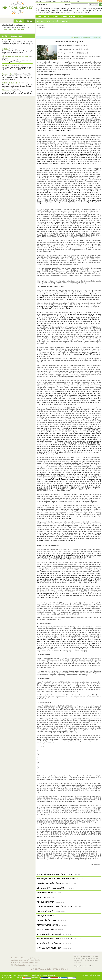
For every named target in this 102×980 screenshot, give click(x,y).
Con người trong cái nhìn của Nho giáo (54, 874)
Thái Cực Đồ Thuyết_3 (46, 902)
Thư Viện (55, 17)
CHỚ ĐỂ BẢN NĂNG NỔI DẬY (11, 83)
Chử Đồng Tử (6, 49)
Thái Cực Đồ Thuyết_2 (46, 911)
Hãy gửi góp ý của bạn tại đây (83, 966)
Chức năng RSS (19, 30)
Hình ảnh (72, 17)
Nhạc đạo (81, 17)
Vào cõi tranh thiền (45, 930)
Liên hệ (77, 1)
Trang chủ (38, 1)
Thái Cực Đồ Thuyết (8, 40)
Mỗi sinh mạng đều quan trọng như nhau (15, 56)
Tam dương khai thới (9, 74)
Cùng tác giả (53, 21)
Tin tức (39, 17)
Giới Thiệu (63, 17)
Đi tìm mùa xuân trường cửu (49, 934)
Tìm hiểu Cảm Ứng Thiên (47, 920)
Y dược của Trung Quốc (47, 925)
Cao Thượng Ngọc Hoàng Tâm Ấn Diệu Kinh (55, 879)
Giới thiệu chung (51, 1)
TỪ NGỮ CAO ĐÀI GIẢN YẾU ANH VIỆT (51, 884)
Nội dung (41, 21)
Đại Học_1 (41, 897)
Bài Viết (47, 17)
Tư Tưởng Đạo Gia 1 (45, 893)
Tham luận (65, 21)
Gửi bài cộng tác (65, 1)
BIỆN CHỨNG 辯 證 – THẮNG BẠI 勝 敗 (51, 888)
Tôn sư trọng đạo (8, 90)
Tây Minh (5, 65)
